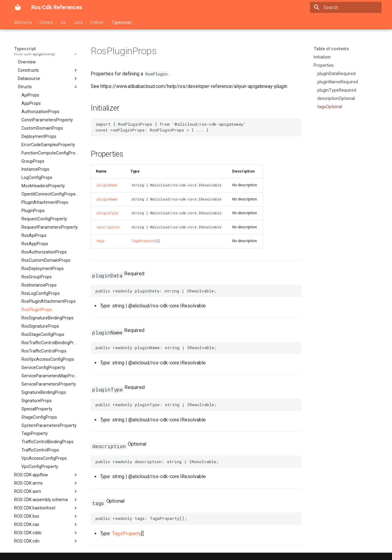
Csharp (46, 22)
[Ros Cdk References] (18, 7)
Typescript (121, 22)
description (108, 227)
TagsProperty (144, 241)
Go (63, 22)
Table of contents (331, 49)
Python (97, 22)
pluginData (107, 185)
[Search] (346, 7)
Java (78, 22)
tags (101, 241)
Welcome (23, 22)
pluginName (107, 199)
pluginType (107, 213)
